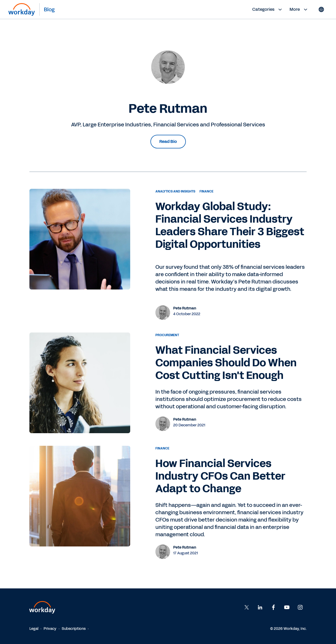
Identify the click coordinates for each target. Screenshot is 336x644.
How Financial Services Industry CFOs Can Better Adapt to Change (220, 476)
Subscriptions (74, 629)
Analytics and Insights (175, 191)
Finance (206, 191)
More (299, 9)
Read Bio (168, 141)
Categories (268, 9)
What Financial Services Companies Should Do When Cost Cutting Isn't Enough (226, 363)
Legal (34, 629)
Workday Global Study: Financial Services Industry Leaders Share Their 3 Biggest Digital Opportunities (230, 226)
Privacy (50, 629)
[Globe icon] (321, 9)
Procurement (167, 335)
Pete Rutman (185, 308)
